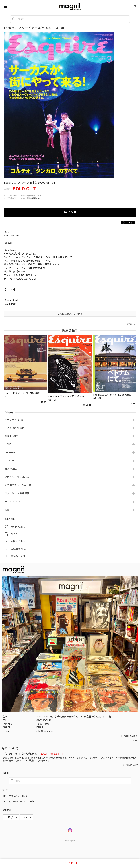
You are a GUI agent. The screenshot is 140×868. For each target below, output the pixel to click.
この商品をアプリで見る (70, 314)
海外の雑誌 (11, 469)
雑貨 (7, 510)
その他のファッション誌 (18, 485)
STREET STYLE (12, 436)
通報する (131, 324)
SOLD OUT (70, 212)
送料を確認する (33, 198)
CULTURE (10, 452)
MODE (8, 444)
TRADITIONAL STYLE (16, 428)
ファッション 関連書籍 (17, 493)
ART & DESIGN (12, 502)
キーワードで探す (14, 420)
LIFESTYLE (10, 461)
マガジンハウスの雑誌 (17, 477)
